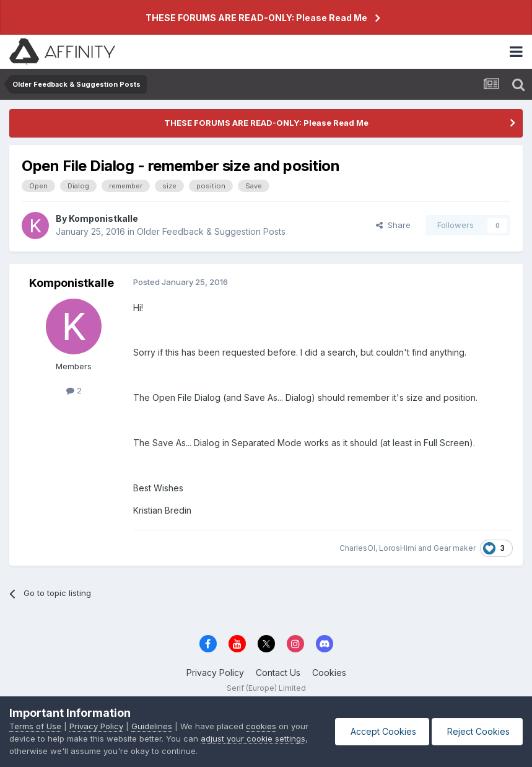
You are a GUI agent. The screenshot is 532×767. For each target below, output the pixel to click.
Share (393, 225)
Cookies (329, 673)
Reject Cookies (477, 731)
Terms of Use (35, 726)
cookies (261, 726)
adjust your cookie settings (253, 739)
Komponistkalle (103, 218)
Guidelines (152, 726)
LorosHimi (398, 548)
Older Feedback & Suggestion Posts (211, 231)
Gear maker (455, 548)
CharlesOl (357, 548)
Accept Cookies (382, 731)
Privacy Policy (215, 673)
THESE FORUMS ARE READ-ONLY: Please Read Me (256, 18)
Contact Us (278, 673)
